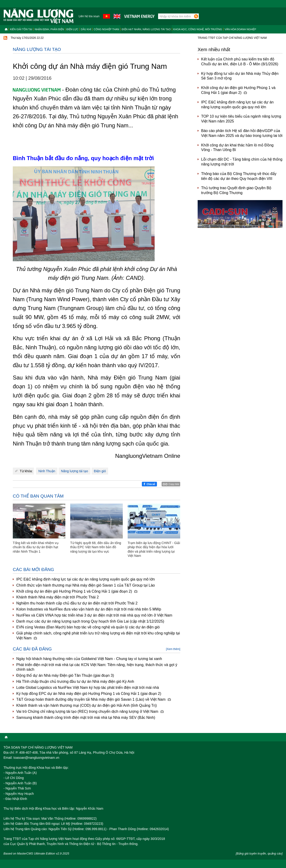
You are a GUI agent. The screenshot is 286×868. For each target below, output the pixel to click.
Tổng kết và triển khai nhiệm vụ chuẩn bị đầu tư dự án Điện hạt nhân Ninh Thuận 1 (36, 547)
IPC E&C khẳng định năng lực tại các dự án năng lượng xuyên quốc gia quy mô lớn (86, 579)
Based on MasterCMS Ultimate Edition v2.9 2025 (36, 853)
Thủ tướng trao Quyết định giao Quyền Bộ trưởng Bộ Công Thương (236, 190)
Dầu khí (86, 29)
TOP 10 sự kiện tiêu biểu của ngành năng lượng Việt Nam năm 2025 (241, 119)
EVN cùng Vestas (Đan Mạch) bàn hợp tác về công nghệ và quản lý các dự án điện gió (88, 627)
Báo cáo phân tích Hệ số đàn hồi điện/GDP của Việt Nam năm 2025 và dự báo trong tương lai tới (242, 133)
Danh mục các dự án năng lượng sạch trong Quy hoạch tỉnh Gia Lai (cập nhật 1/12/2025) (90, 621)
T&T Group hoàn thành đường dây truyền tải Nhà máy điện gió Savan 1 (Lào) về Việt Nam (94, 699)
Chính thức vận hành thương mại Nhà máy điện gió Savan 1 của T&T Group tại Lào (86, 585)
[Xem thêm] (173, 649)
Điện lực (72, 29)
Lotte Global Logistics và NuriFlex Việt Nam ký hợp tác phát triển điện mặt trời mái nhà (88, 688)
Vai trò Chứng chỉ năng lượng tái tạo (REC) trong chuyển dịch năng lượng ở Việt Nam (90, 711)
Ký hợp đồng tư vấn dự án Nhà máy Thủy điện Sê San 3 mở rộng (240, 76)
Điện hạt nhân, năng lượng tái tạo (146, 29)
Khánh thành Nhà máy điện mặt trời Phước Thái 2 (58, 597)
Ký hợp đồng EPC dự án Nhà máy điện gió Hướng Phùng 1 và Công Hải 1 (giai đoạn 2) (89, 694)
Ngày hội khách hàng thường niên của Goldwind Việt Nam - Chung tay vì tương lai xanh (89, 659)
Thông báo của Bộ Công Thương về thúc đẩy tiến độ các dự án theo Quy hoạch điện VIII (239, 176)
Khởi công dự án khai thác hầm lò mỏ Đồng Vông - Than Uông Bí (237, 148)
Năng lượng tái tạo (37, 49)
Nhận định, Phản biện (49, 29)
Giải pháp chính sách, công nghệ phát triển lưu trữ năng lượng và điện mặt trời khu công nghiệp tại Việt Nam (98, 636)
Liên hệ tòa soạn (89, 16)
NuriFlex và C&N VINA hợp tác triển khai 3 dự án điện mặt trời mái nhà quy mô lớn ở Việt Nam (94, 615)
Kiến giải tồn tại (21, 29)
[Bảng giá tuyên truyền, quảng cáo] (259, 853)
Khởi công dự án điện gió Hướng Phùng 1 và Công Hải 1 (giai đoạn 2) (77, 591)
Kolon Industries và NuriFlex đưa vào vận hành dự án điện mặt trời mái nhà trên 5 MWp (89, 609)
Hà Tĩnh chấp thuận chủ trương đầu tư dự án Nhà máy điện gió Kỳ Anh (75, 682)
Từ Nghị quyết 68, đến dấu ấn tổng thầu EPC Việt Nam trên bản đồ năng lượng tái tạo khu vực (96, 547)
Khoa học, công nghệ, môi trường (198, 29)
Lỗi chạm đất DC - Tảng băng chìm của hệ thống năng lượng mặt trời (242, 162)
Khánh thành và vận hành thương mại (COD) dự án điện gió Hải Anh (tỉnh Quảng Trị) (86, 705)
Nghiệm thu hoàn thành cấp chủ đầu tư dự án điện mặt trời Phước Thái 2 (77, 603)
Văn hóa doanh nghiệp (240, 29)
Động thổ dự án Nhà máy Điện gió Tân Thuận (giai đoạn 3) (65, 675)
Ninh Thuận (47, 471)
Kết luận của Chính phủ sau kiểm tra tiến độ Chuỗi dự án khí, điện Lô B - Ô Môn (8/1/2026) (240, 62)
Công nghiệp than (106, 29)
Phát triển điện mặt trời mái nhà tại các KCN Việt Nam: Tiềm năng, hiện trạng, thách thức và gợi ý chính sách (97, 667)
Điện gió (100, 471)
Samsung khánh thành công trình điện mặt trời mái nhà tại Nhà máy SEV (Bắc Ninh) (86, 718)
